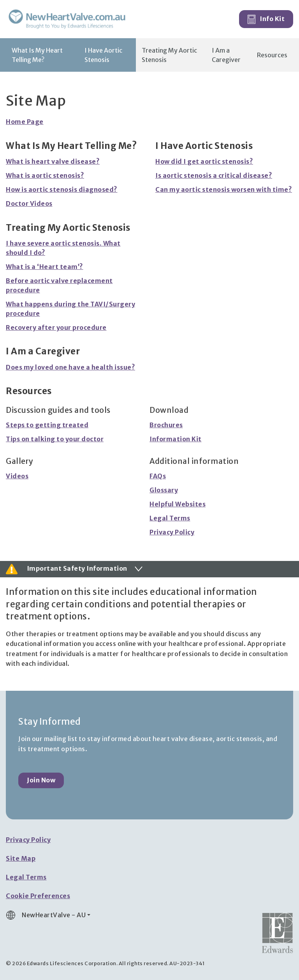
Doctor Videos (29, 203)
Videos (17, 476)
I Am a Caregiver (226, 55)
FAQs (158, 476)
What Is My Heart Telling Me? (37, 55)
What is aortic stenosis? (45, 175)
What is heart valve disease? (53, 161)
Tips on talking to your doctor (55, 439)
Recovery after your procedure (56, 327)
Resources (272, 55)
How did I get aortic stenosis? (204, 161)
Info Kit (266, 19)
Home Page (25, 122)
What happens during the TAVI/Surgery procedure (70, 309)
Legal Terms (170, 518)
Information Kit (176, 439)
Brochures (166, 425)
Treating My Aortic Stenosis (169, 55)
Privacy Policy (172, 532)
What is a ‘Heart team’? (45, 267)
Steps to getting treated (47, 425)
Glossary (164, 490)
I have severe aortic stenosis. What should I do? (63, 248)
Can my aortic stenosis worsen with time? (224, 189)
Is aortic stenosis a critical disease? (214, 175)
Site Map (21, 858)
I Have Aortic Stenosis (103, 55)
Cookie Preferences (38, 896)
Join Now (41, 780)
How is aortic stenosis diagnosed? (62, 189)
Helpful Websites (178, 504)
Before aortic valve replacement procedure (59, 285)
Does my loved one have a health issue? (70, 367)
